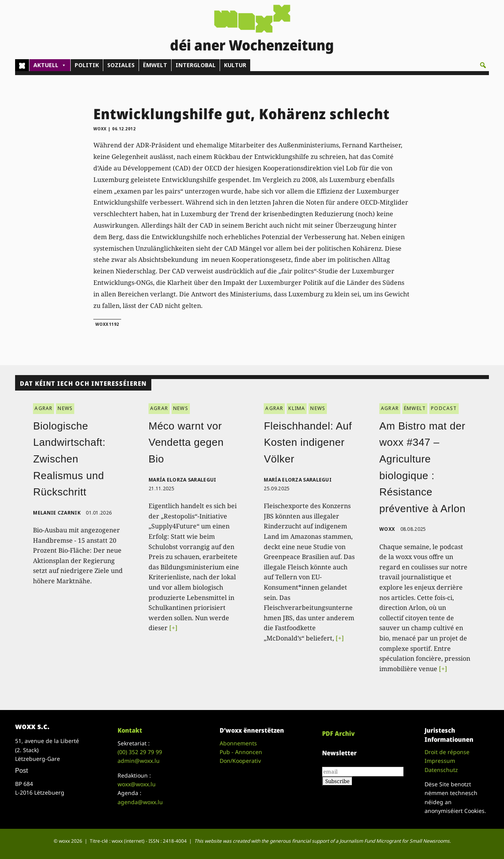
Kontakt (130, 730)
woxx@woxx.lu (137, 784)
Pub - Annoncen (241, 752)
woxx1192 (107, 324)
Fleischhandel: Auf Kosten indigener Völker (308, 442)
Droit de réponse (447, 752)
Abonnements (238, 743)
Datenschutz (441, 770)
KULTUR (235, 65)
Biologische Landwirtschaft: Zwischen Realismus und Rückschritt (69, 459)
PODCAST (444, 408)
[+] (173, 628)
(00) (140, 752)
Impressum (440, 761)
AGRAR (43, 408)
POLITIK (87, 65)
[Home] (22, 65)
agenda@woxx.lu (140, 802)
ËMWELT (155, 65)
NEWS (65, 408)
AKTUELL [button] (50, 65)
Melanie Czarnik (57, 513)
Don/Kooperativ (240, 761)
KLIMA (297, 408)
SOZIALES (121, 65)
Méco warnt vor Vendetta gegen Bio (186, 442)
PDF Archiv (338, 733)
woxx (101, 129)
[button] (483, 65)
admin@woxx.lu (139, 761)
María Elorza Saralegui (182, 480)
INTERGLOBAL (196, 65)
